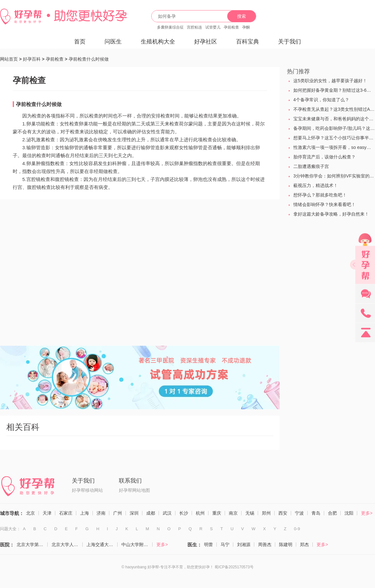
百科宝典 (248, 42)
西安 (283, 513)
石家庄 (66, 513)
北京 (31, 513)
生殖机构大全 (158, 42)
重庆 (217, 513)
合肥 (332, 513)
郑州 (266, 513)
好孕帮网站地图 (134, 490)
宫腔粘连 (194, 27)
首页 (80, 42)
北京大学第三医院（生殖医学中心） (32, 545)
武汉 (167, 513)
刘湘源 (244, 545)
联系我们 (130, 481)
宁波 (299, 513)
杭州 (200, 513)
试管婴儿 (213, 27)
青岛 (316, 513)
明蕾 (208, 545)
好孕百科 (32, 59)
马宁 (225, 545)
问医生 (113, 42)
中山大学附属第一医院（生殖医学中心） (137, 545)
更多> (367, 513)
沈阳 (349, 513)
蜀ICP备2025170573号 (234, 567)
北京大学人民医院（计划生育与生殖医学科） (67, 545)
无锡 (250, 513)
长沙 (184, 513)
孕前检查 (231, 27)
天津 (47, 513)
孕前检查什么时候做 (89, 59)
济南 (101, 513)
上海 (85, 513)
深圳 (134, 513)
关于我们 (290, 42)
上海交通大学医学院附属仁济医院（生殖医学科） (102, 545)
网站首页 (9, 59)
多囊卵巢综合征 (170, 27)
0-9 (297, 529)
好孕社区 (206, 42)
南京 (233, 513)
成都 (151, 513)
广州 (118, 513)
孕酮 (246, 27)
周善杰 (265, 545)
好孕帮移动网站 (87, 490)
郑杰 (304, 545)
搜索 (242, 16)
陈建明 (286, 545)
